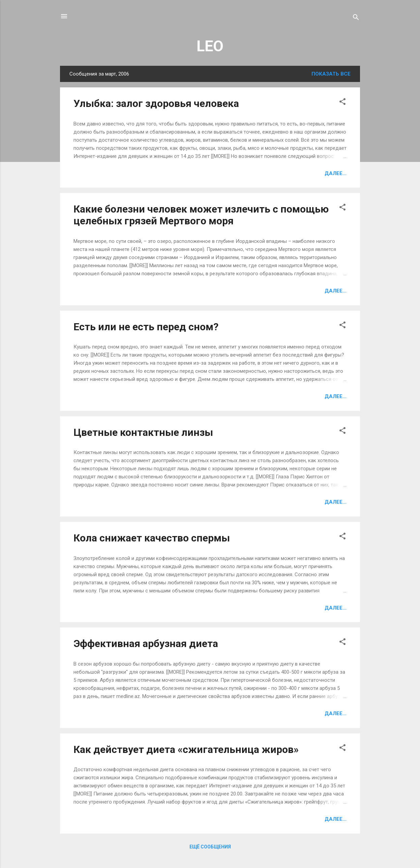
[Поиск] (356, 18)
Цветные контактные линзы (143, 432)
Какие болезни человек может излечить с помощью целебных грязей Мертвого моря (201, 215)
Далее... (336, 173)
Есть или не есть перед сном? (146, 327)
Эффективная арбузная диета (146, 643)
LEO (210, 46)
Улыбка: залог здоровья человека (156, 103)
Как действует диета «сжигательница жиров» (186, 749)
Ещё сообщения (210, 847)
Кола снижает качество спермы (152, 538)
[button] (342, 103)
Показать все (331, 74)
